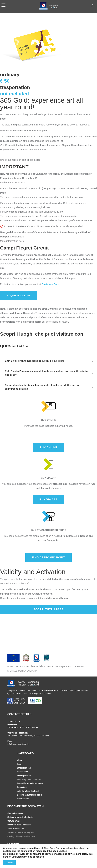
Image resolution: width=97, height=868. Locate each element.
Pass (19, 764)
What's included (24, 768)
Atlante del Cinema (15, 828)
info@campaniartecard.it (18, 744)
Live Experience (24, 775)
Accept (9, 863)
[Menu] (3, 5)
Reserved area (23, 799)
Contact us (22, 787)
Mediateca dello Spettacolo (19, 825)
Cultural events (14, 821)
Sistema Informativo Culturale (20, 817)
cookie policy (60, 851)
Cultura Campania (15, 813)
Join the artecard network (28, 791)
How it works (23, 772)
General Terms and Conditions (30, 783)
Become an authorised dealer (30, 795)
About (20, 760)
